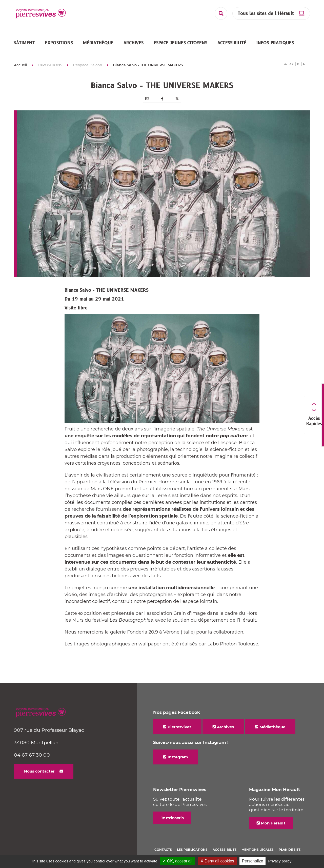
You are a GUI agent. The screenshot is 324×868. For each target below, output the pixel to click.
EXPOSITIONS (50, 56)
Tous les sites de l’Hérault (266, 14)
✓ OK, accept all (177, 861)
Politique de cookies (173, 847)
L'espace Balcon (88, 56)
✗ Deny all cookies (217, 861)
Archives (225, 718)
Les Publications (192, 841)
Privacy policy (280, 861)
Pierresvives (179, 718)
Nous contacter (39, 762)
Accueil (21, 56)
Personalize (253, 861)
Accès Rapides (314, 415)
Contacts (163, 841)
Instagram (178, 748)
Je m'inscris (172, 809)
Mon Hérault (273, 814)
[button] (24, 38)
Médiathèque (272, 718)
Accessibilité (225, 841)
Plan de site (290, 841)
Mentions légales (258, 841)
